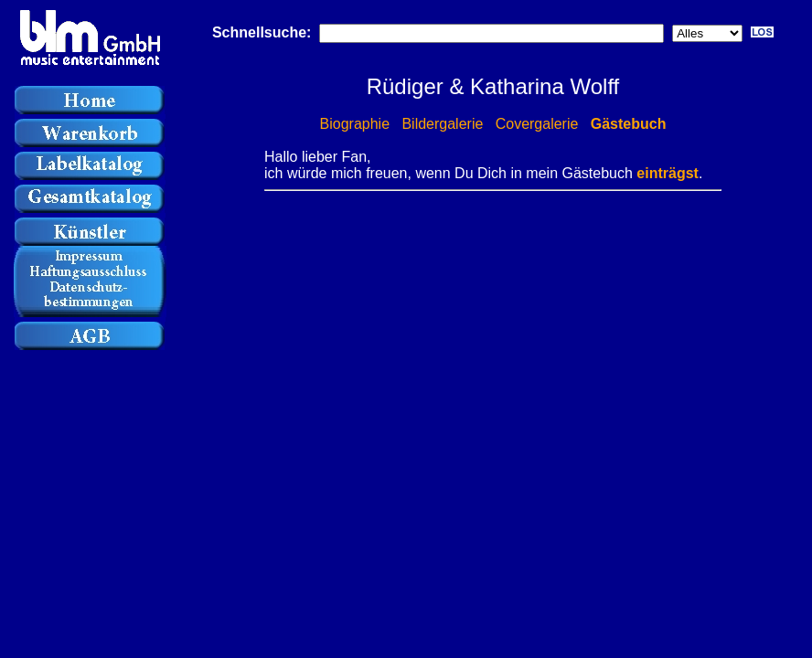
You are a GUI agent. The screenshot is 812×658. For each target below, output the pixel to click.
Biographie (355, 124)
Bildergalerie (442, 124)
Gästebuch (629, 124)
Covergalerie (537, 124)
